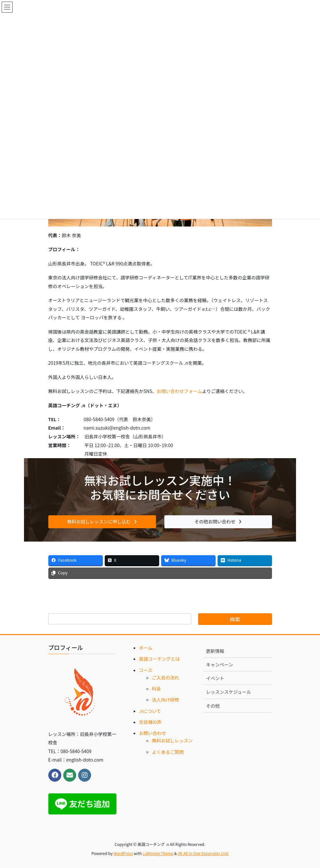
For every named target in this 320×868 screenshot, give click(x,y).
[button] (102, 522)
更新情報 (215, 651)
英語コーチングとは (160, 659)
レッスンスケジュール (229, 692)
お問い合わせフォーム (179, 391)
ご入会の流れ (166, 678)
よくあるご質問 (168, 752)
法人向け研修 (166, 700)
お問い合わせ (153, 733)
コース (146, 670)
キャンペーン (220, 665)
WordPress (123, 853)
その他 (213, 706)
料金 (157, 689)
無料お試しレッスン (172, 740)
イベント (215, 678)
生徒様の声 (150, 722)
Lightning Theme (158, 853)
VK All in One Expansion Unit (203, 853)
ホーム (146, 648)
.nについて (150, 711)
